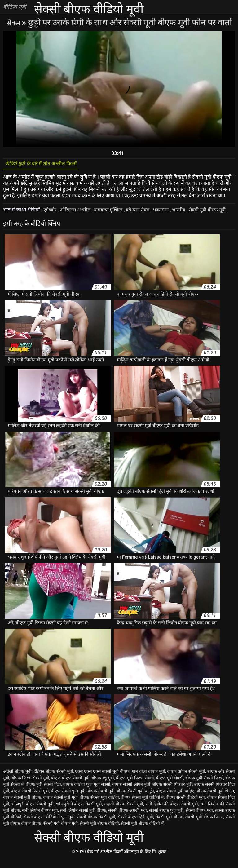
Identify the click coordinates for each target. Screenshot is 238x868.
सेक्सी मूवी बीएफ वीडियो (99, 832)
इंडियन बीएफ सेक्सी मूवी (53, 780)
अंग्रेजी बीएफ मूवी (17, 780)
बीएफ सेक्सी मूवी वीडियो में (142, 806)
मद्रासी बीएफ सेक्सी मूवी (124, 812)
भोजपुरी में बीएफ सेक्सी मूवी (79, 812)
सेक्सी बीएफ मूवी (199, 819)
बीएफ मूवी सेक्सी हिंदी (44, 793)
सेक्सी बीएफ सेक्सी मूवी (96, 825)
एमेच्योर (51, 212)
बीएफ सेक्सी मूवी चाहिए (175, 799)
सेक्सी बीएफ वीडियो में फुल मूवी (49, 825)
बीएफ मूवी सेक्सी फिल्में (204, 786)
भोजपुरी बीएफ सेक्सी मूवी (33, 812)
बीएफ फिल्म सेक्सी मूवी (30, 786)
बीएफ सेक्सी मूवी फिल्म (215, 799)
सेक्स (14, 22)
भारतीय (186, 212)
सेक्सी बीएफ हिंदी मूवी (135, 825)
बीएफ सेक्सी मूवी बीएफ (22, 806)
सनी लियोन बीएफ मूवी (40, 819)
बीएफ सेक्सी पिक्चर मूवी (172, 793)
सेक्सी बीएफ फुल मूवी (166, 819)
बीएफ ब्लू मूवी (103, 786)
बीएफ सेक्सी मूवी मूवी (60, 806)
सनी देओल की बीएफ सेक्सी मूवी (172, 812)
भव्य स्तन (167, 212)
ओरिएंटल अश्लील (77, 212)
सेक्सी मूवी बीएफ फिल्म (204, 825)
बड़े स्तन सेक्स (143, 212)
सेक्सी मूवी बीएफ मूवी (215, 212)
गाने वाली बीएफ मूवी (148, 780)
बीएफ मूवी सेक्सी (170, 786)
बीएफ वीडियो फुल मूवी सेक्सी (87, 793)
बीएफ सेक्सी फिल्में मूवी (30, 799)
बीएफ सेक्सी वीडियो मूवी (185, 806)
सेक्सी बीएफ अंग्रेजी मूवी (128, 819)
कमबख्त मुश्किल (112, 212)
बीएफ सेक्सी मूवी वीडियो (99, 806)
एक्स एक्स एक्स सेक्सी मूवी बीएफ (102, 780)
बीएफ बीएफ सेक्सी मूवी (70, 786)
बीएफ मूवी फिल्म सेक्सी (135, 786)
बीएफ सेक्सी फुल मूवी (68, 799)
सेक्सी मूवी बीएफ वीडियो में (142, 832)
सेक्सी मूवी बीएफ (169, 825)
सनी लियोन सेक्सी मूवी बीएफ (83, 819)
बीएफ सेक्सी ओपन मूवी (131, 793)
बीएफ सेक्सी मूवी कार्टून (135, 799)
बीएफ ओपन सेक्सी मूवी (186, 780)
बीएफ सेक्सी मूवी (101, 799)
